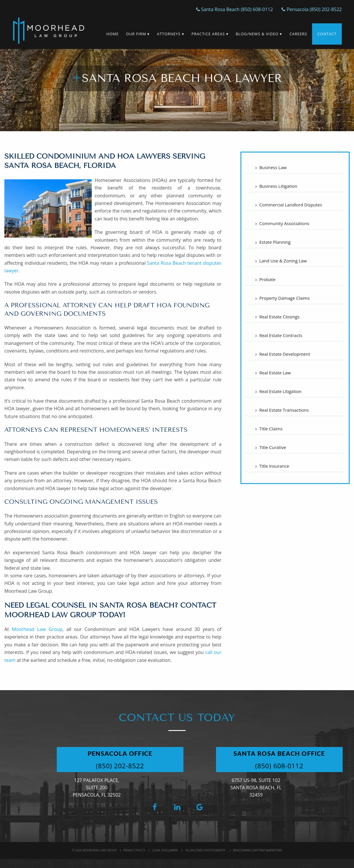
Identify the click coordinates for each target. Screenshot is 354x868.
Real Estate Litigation (280, 391)
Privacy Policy (134, 850)
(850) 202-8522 (120, 766)
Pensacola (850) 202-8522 (312, 9)
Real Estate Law (275, 373)
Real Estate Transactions (284, 410)
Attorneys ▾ (170, 34)
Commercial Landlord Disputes (291, 205)
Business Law (273, 167)
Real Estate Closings (279, 317)
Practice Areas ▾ (210, 34)
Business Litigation (278, 186)
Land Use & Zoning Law (283, 261)
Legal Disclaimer (165, 850)
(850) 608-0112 (279, 766)
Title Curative (273, 447)
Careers (298, 34)
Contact (327, 34)
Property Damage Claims (285, 298)
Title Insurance (274, 466)
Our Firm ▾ (138, 34)
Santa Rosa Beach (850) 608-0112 (235, 9)
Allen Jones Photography (205, 850)
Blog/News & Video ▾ (259, 34)
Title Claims (271, 429)
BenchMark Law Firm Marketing (257, 850)
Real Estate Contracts (281, 335)
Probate (267, 279)
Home (113, 34)
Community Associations (284, 223)
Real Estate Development (285, 354)
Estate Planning (275, 242)
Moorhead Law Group (37, 629)
